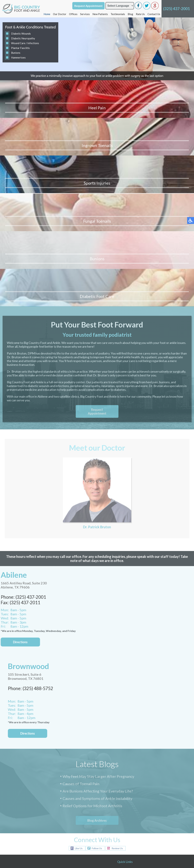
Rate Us (140, 14)
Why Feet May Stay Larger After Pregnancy (98, 643)
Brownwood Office (131, 756)
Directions (33, 600)
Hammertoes (18, 57)
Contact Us (154, 14)
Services (85, 14)
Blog (130, 14)
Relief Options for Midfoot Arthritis (92, 673)
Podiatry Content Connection (81, 843)
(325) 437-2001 (177, 9)
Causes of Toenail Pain (81, 651)
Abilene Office (128, 752)
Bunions (16, 53)
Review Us (117, 715)
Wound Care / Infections (25, 43)
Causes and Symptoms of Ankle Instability (97, 666)
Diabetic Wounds (21, 34)
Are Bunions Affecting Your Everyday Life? (98, 658)
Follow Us (97, 715)
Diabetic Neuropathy (23, 38)
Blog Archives (97, 687)
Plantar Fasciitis (20, 48)
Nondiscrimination (163, 843)
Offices (73, 14)
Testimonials (118, 14)
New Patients (100, 14)
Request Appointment (88, 6)
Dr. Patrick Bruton (97, 361)
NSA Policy (180, 843)
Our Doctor (60, 14)
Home (47, 14)
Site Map (147, 843)
